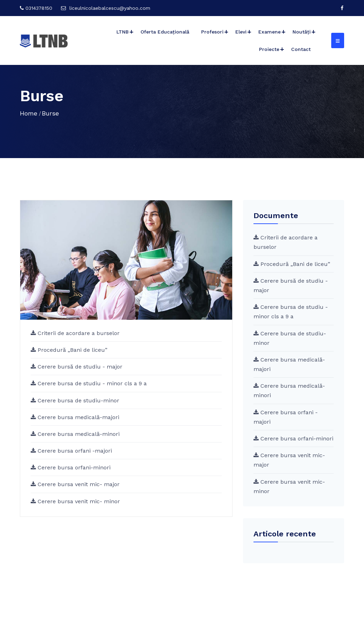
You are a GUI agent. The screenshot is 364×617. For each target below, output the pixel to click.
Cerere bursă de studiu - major (79, 367)
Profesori (212, 32)
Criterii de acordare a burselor (78, 333)
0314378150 (39, 8)
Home (29, 113)
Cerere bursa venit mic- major (78, 484)
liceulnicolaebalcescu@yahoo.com (110, 8)
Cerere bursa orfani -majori (74, 451)
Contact (301, 49)
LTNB (123, 32)
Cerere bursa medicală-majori (78, 417)
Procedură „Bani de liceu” (72, 350)
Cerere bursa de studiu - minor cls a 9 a (91, 383)
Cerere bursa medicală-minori (78, 434)
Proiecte (269, 49)
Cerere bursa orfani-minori (73, 467)
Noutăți (302, 32)
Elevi (241, 32)
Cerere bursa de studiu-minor (78, 400)
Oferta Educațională (165, 32)
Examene (270, 32)
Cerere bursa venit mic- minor (78, 501)
